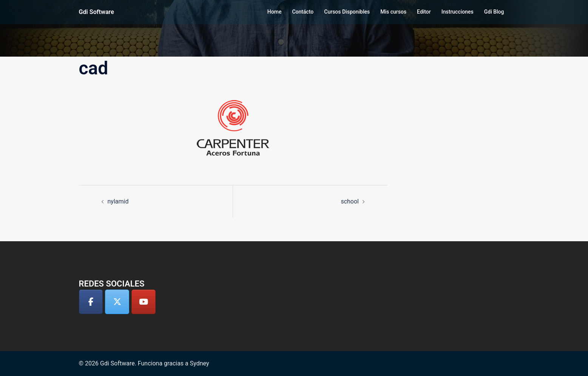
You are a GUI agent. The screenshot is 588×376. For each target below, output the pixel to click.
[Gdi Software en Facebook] (91, 302)
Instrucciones (458, 12)
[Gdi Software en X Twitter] (117, 302)
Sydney (200, 363)
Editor (424, 12)
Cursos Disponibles (347, 12)
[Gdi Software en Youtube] (144, 302)
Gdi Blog (494, 12)
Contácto (303, 12)
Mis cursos (393, 12)
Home (275, 12)
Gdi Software (96, 12)
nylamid (118, 201)
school (350, 201)
